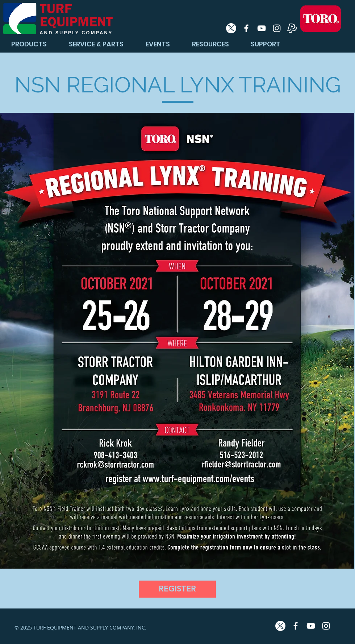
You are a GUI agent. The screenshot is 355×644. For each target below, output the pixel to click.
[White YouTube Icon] (262, 28)
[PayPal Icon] (292, 28)
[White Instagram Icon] (277, 28)
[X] (231, 28)
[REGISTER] (177, 589)
